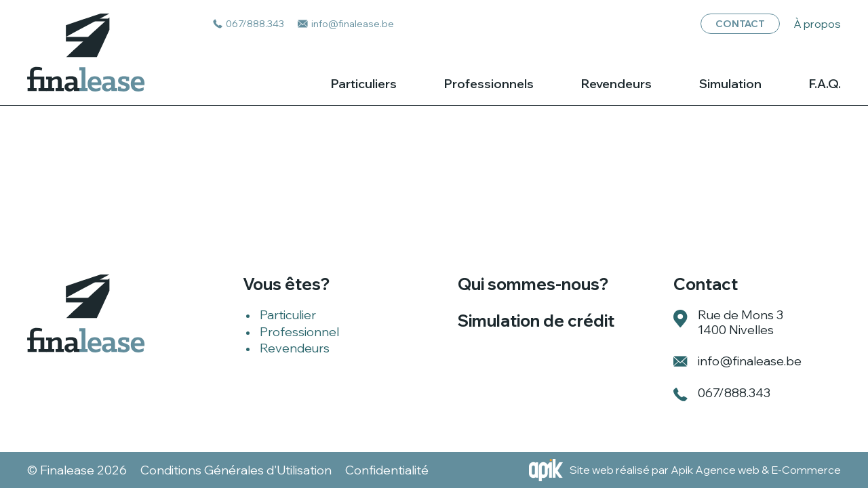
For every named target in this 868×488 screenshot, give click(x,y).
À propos (817, 24)
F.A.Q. (825, 84)
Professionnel (299, 332)
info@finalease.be (750, 361)
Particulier (288, 315)
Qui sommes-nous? (533, 284)
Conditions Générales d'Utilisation (236, 470)
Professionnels (489, 84)
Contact (740, 24)
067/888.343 (734, 393)
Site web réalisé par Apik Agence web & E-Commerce (705, 470)
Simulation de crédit (536, 321)
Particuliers (364, 84)
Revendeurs (616, 84)
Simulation (730, 84)
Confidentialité (387, 470)
